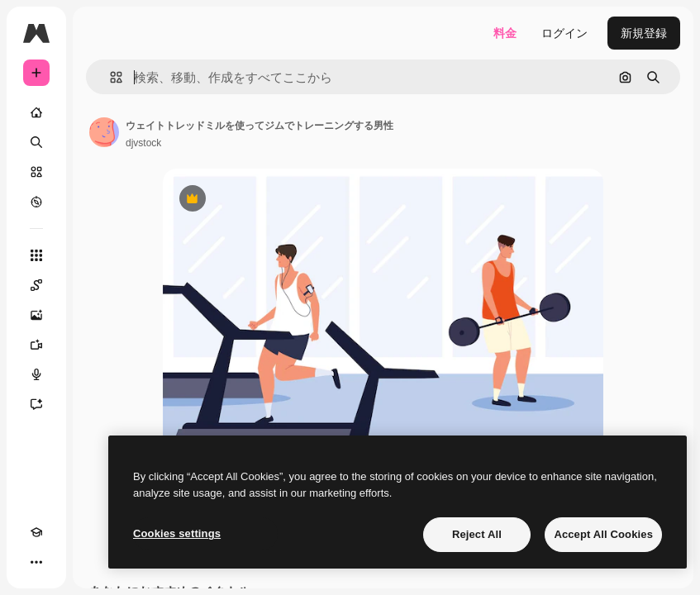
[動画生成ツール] (36, 345)
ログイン (564, 33)
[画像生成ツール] (36, 315)
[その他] (36, 562)
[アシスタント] (36, 404)
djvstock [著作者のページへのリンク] (143, 143)
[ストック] (36, 172)
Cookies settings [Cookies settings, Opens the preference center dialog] (177, 533)
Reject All (477, 534)
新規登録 (644, 33)
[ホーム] (36, 112)
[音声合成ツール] (36, 374)
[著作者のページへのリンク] (104, 132)
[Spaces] (36, 285)
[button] (110, 77)
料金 (505, 33)
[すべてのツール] (36, 255)
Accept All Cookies (603, 534)
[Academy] (36, 532)
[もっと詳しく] (36, 202)
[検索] (36, 142)
